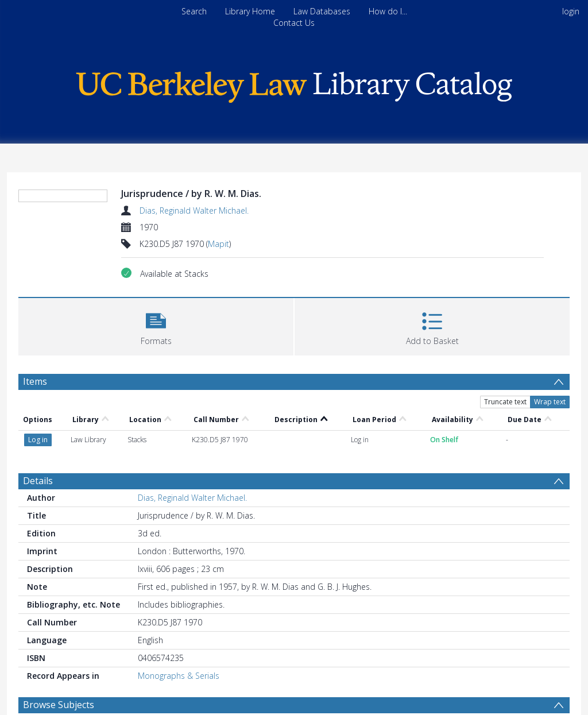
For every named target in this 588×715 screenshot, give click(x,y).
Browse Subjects (59, 705)
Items (35, 381)
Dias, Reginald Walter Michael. (194, 210)
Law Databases (322, 11)
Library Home (250, 11)
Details (38, 481)
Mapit (218, 244)
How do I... (388, 11)
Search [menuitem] (194, 11)
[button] (156, 325)
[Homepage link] (294, 84)
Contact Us (294, 23)
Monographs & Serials (179, 676)
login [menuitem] (571, 11)
